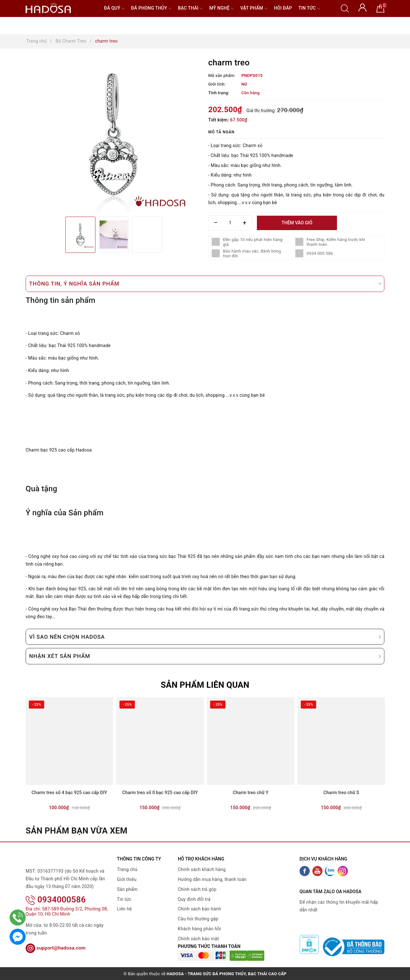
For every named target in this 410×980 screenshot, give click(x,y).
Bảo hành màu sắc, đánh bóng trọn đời (252, 253)
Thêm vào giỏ (297, 223)
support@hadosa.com (56, 948)
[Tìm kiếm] (345, 8)
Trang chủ (127, 869)
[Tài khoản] (362, 7)
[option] (114, 135)
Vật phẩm (254, 8)
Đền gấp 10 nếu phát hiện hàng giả (253, 242)
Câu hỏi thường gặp (198, 919)
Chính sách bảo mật (198, 939)
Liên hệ (124, 909)
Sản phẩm (127, 889)
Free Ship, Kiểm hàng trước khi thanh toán (336, 242)
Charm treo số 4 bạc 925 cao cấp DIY (70, 793)
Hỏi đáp (283, 8)
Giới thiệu (127, 879)
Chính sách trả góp (197, 889)
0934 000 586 (320, 253)
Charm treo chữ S (341, 793)
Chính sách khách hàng (202, 869)
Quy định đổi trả (194, 899)
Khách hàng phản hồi (199, 929)
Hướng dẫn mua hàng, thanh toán (212, 879)
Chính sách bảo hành (199, 909)
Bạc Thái (191, 8)
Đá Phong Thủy (151, 8)
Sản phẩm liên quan (205, 685)
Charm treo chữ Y (251, 793)
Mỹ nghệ (221, 8)
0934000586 (56, 900)
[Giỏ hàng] (380, 8)
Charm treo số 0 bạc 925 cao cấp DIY (160, 793)
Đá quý (115, 8)
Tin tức (309, 8)
